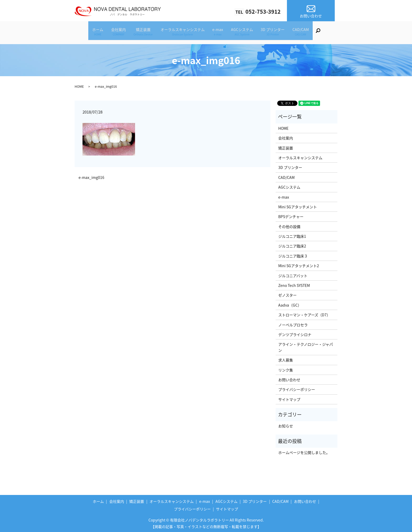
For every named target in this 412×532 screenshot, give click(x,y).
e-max (220, 32)
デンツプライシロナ (295, 333)
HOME (79, 85)
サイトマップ (289, 398)
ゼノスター (287, 293)
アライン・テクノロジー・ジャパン (306, 345)
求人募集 (286, 358)
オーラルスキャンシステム (181, 32)
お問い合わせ (289, 378)
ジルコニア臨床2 (292, 244)
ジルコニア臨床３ (293, 254)
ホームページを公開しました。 (304, 451)
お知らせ (286, 424)
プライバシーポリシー (297, 388)
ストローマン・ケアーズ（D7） (304, 313)
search (334, 33)
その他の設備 (289, 225)
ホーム (86, 32)
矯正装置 (138, 32)
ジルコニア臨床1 (292, 235)
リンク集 (286, 368)
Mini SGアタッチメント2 (299, 264)
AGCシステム (247, 32)
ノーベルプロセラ (293, 323)
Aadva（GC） (290, 303)
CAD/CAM (312, 32)
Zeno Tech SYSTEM (294, 284)
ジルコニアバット (293, 274)
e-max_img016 (91, 176)
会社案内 (110, 32)
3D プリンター (281, 32)
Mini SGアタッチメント (298, 205)
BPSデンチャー (291, 215)
